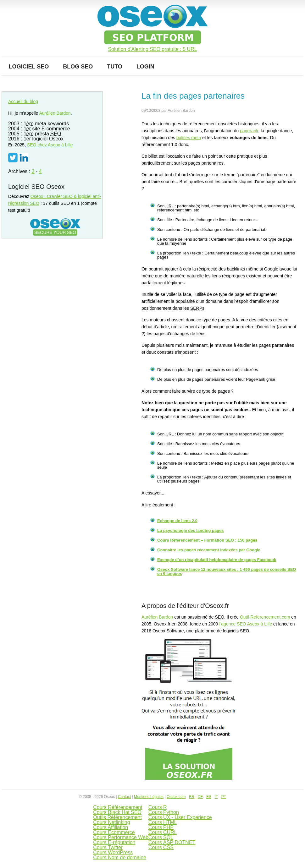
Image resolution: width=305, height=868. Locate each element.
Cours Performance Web (121, 837)
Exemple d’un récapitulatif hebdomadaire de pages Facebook (217, 560)
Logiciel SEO (29, 67)
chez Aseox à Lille (50, 145)
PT (224, 797)
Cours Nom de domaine (120, 857)
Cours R (158, 807)
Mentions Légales (149, 797)
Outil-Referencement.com (265, 617)
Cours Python (164, 812)
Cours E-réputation (114, 842)
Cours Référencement (118, 807)
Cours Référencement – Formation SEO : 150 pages (207, 540)
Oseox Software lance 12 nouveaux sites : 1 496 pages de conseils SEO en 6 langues (227, 571)
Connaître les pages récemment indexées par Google (209, 550)
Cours (163, 822)
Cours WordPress (113, 852)
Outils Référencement (117, 817)
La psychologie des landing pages (191, 530)
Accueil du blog (23, 101)
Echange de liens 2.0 (177, 521)
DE (200, 797)
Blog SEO (78, 67)
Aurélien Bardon (157, 617)
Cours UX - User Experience (180, 817)
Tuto (115, 67)
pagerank (249, 131)
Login (145, 67)
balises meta (189, 138)
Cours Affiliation (111, 827)
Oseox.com (176, 797)
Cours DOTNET (172, 842)
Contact (124, 797)
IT (216, 797)
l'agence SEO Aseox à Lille (246, 624)
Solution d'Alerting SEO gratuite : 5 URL (152, 49)
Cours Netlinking (111, 822)
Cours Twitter (108, 847)
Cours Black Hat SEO (117, 812)
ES (209, 797)
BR (192, 797)
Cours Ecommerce (114, 832)
